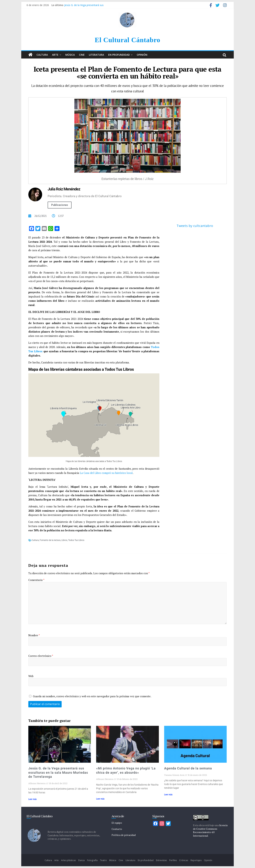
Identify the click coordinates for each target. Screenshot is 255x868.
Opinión (142, 55)
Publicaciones (60, 205)
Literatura (96, 55)
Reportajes (196, 860)
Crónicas (184, 860)
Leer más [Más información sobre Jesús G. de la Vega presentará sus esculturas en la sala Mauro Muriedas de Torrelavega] (32, 799)
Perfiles (173, 860)
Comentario (36, 580)
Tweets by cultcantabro (195, 226)
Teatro (103, 860)
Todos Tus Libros (76, 540)
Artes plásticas (68, 860)
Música (70, 55)
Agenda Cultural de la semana (188, 768)
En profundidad (119, 55)
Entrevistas (161, 860)
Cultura (42, 55)
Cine (82, 55)
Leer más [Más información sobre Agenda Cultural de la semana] (168, 795)
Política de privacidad (124, 835)
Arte (55, 55)
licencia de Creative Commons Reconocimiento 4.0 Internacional (210, 830)
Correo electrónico (41, 656)
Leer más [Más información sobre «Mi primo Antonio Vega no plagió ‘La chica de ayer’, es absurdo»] (100, 799)
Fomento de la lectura (50, 540)
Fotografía (92, 860)
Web (31, 676)
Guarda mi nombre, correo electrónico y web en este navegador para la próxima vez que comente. (92, 696)
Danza (81, 860)
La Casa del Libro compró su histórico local (106, 473)
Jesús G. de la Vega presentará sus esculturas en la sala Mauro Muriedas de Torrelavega (58, 772)
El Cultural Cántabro (127, 40)
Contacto (117, 829)
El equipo (117, 823)
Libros (64, 540)
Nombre (34, 635)
